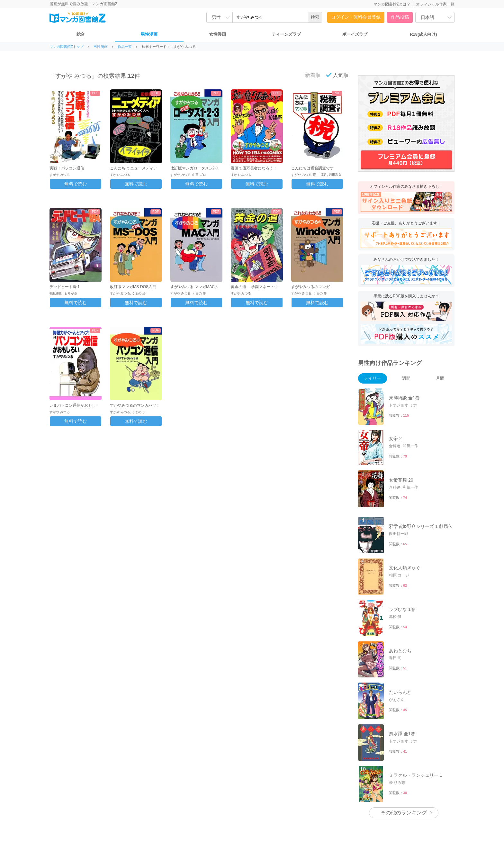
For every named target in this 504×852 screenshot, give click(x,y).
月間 (440, 378)
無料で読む (76, 184)
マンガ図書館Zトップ (67, 47)
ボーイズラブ (355, 34)
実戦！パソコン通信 (67, 168)
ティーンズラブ (286, 34)
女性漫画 (218, 34)
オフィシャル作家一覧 (435, 4)
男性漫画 (149, 34)
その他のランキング (404, 813)
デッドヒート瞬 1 (65, 287)
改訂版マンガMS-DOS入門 (133, 287)
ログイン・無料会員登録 (356, 17)
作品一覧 (125, 47)
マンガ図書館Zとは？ (392, 4)
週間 (406, 378)
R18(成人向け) (423, 34)
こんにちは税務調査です (312, 168)
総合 (81, 34)
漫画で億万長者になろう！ (254, 168)
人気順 (337, 75)
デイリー (373, 378)
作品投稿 (400, 17)
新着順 (309, 75)
